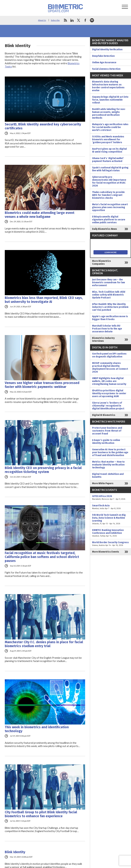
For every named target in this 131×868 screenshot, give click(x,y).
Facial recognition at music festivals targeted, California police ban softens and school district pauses (42, 557)
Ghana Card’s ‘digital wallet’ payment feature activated (108, 160)
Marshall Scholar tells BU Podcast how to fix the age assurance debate (107, 329)
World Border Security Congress (111, 544)
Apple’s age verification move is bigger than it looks (110, 318)
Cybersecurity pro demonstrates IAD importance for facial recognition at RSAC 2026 (109, 181)
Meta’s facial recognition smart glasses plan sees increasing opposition (110, 207)
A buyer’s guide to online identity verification (106, 442)
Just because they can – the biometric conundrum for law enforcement (108, 282)
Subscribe (55, 20)
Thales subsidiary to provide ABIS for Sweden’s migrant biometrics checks (108, 195)
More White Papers (103, 483)
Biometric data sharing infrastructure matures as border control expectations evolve (108, 86)
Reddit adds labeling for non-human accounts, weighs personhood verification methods (109, 114)
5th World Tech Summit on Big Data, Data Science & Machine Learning (111, 519)
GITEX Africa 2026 (111, 498)
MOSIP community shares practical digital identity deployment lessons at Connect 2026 (110, 367)
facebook (85, 20)
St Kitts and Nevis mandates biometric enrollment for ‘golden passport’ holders (108, 139)
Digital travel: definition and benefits (108, 475)
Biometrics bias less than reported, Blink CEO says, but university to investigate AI (44, 300)
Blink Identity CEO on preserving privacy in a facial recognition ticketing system (43, 470)
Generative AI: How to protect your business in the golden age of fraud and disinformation (110, 452)
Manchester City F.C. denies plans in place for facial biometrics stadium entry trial (44, 644)
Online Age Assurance (104, 62)
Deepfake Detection (103, 56)
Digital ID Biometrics (104, 415)
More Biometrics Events (106, 552)
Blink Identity (15, 852)
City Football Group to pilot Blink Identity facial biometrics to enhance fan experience (41, 814)
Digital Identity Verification (107, 50)
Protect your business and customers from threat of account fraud (107, 431)
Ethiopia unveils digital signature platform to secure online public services (109, 220)
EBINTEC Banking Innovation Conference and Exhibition (111, 533)
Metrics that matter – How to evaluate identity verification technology (108, 465)
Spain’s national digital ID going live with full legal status (110, 169)
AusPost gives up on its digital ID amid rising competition (109, 150)
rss (65, 20)
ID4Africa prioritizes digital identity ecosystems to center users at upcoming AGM (109, 393)
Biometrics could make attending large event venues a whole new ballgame (40, 215)
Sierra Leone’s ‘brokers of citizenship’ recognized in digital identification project (108, 406)
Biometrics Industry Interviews (103, 339)
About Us (42, 20)
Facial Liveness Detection (106, 69)
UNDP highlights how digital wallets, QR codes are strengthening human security (109, 381)
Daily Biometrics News (105, 229)
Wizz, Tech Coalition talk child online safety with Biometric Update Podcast (109, 295)
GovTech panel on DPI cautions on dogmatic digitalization (109, 355)
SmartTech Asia (111, 507)
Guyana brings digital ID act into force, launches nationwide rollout (110, 100)
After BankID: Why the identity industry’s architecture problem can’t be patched (110, 307)
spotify (92, 20)
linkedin (72, 20)
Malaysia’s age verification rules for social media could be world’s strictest (110, 127)
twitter (79, 20)
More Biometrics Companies (101, 262)
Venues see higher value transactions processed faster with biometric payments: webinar (42, 385)
